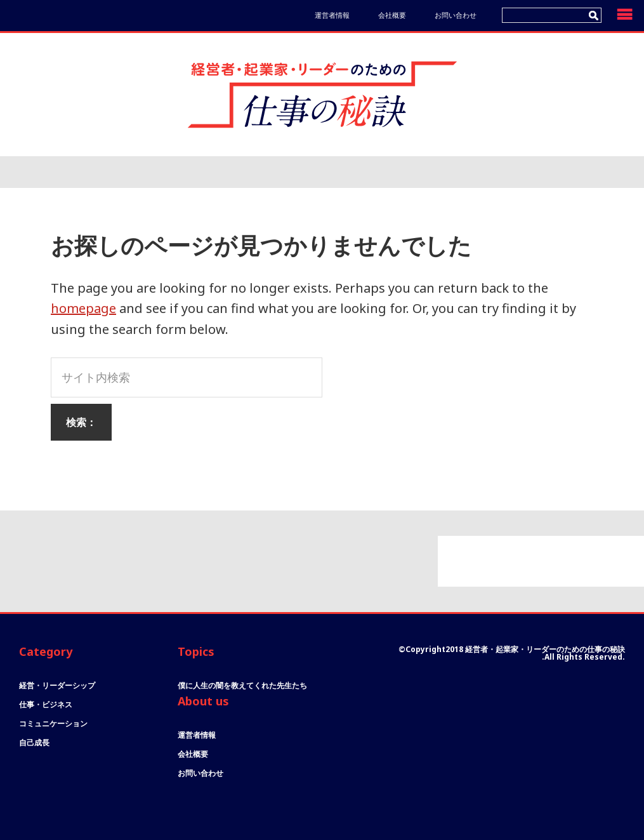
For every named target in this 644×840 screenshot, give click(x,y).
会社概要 (392, 15)
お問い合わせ (456, 15)
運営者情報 (332, 15)
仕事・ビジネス (46, 704)
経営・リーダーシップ (57, 685)
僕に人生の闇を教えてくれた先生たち (242, 685)
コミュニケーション (53, 723)
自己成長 (34, 743)
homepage (83, 308)
